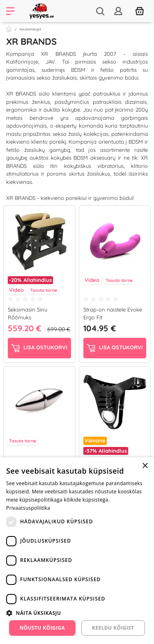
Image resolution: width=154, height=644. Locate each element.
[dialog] (77, 551)
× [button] (145, 466)
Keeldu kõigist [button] (113, 628)
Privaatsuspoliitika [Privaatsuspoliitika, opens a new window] (28, 508)
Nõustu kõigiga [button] (42, 628)
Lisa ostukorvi (39, 348)
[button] (77, 613)
